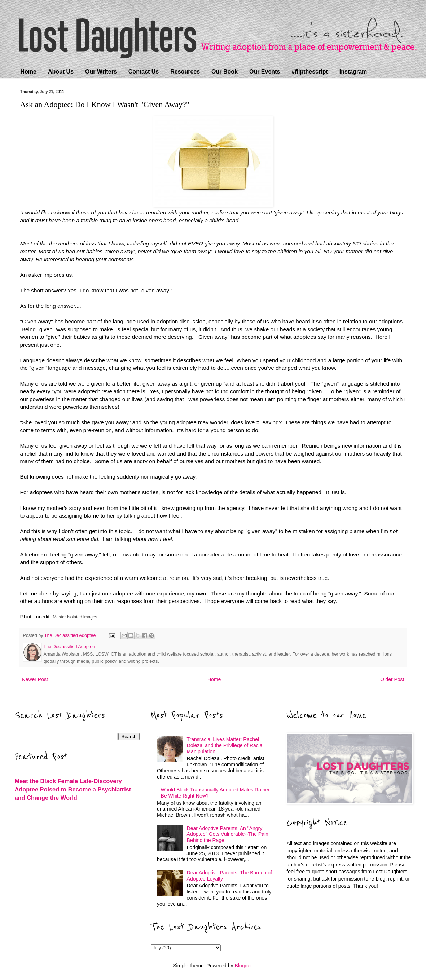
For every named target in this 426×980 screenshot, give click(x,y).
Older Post (392, 679)
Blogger (243, 966)
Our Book (225, 72)
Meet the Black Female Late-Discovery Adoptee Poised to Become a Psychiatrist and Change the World (73, 789)
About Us (61, 72)
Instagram (353, 72)
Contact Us (144, 72)
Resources (185, 72)
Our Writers (101, 72)
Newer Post (35, 679)
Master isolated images (75, 617)
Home (28, 72)
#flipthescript (309, 72)
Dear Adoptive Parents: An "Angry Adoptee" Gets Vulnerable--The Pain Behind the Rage (228, 834)
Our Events (265, 72)
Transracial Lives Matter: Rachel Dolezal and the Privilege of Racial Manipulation (225, 745)
